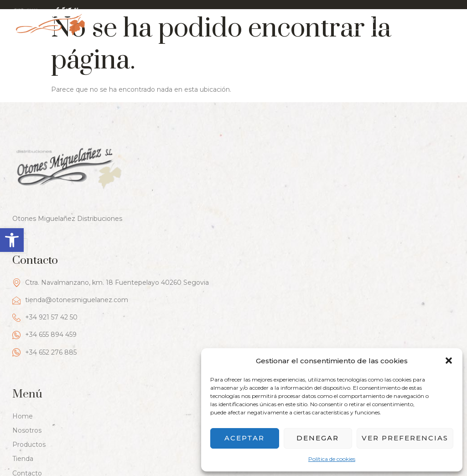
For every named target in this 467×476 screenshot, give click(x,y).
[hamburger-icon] (447, 20)
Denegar (318, 438)
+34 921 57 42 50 (266, 199)
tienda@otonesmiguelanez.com (291, 181)
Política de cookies (332, 459)
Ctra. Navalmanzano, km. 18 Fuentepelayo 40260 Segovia (332, 164)
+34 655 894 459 (266, 216)
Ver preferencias (405, 438)
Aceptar (244, 438)
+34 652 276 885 (266, 233)
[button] (12, 240)
